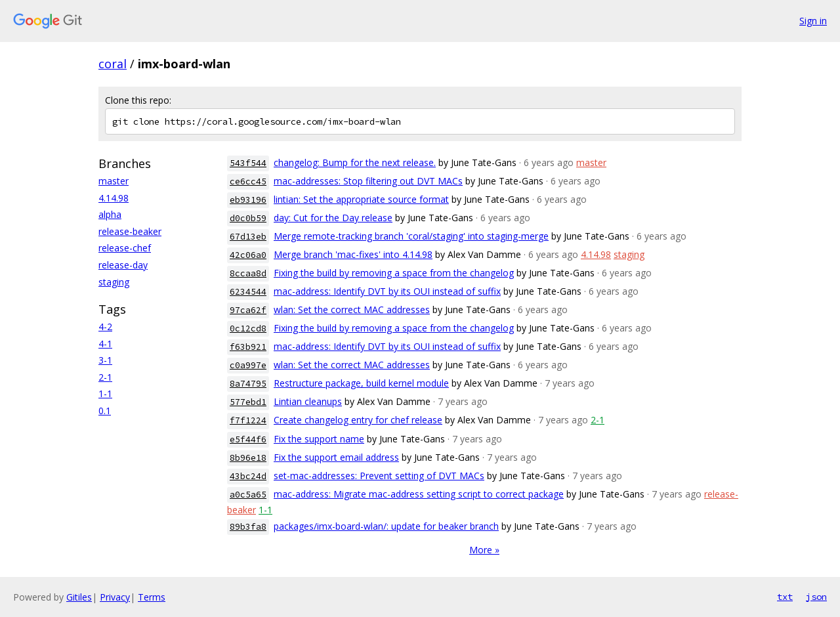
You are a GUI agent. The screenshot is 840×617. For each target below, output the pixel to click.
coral (113, 64)
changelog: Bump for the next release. (355, 162)
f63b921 (248, 347)
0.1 (105, 411)
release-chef (125, 248)
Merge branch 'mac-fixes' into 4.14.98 (353, 254)
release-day (123, 265)
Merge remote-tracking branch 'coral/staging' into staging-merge (411, 236)
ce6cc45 (248, 181)
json (816, 597)
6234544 (248, 292)
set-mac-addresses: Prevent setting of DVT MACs (379, 476)
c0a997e (248, 365)
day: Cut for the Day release (333, 218)
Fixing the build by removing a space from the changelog (394, 273)
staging (114, 282)
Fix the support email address (336, 457)
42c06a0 (248, 255)
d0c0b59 (248, 218)
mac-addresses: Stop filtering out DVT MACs (368, 181)
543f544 (248, 163)
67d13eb (248, 237)
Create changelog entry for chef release (358, 420)
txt (785, 597)
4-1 (105, 344)
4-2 (105, 327)
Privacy (115, 597)
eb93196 (248, 200)
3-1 (105, 360)
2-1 (105, 377)
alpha (110, 214)
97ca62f (248, 310)
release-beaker (130, 231)
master (114, 181)
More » (484, 550)
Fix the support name (319, 439)
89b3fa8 (248, 527)
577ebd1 (248, 402)
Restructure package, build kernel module (361, 383)
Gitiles (79, 597)
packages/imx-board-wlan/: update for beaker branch (386, 526)
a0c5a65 (248, 495)
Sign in (813, 21)
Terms (152, 597)
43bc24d (248, 476)
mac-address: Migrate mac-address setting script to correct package (419, 494)
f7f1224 (248, 420)
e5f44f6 (248, 439)
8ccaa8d (248, 273)
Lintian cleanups (308, 401)
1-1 (105, 394)
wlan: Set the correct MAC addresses (352, 309)
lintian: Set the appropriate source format (361, 199)
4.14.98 (114, 198)
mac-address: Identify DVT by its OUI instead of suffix (387, 291)
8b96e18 (248, 458)
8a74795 (248, 384)
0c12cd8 (248, 329)
